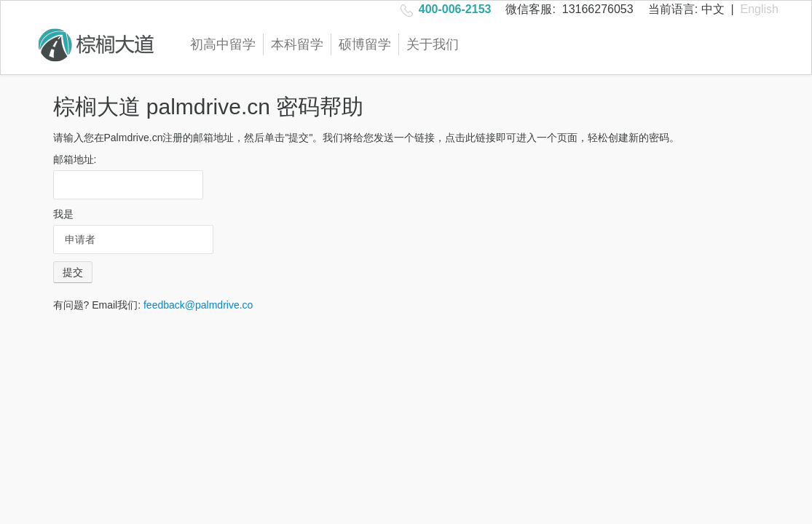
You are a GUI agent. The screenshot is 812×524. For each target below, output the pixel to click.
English (760, 9)
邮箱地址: (75, 159)
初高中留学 (223, 44)
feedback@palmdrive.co (198, 305)
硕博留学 (365, 44)
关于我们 (433, 44)
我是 (63, 214)
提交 (73, 272)
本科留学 (297, 44)
